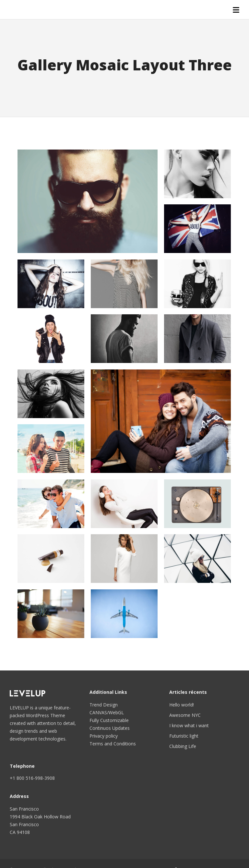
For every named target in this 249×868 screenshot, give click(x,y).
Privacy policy (104, 736)
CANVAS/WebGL (107, 712)
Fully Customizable (109, 720)
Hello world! (182, 705)
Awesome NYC (185, 715)
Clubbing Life (183, 746)
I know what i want (189, 725)
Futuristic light (184, 736)
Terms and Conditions (113, 744)
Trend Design (104, 705)
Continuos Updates (110, 728)
